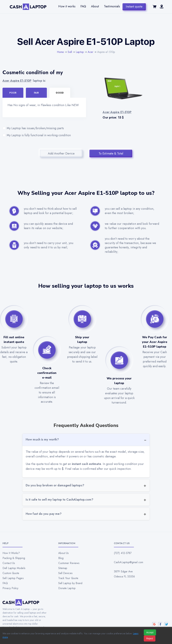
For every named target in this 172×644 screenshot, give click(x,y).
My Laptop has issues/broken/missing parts (44, 128)
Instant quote (134, 6)
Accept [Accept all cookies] (150, 632)
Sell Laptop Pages (13, 578)
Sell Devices (65, 573)
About (95, 6)
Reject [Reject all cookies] (150, 638)
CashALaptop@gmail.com (128, 562)
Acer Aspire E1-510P (17, 81)
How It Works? (11, 553)
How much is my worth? (42, 439)
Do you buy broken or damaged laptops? (55, 485)
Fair (36, 93)
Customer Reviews (69, 563)
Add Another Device (61, 153)
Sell (70, 52)
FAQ (83, 6)
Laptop (80, 52)
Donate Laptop (67, 588)
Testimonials (112, 6)
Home (60, 52)
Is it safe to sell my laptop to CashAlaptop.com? (59, 500)
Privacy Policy (10, 588)
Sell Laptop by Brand (70, 583)
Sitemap (63, 568)
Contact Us (9, 563)
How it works (67, 6)
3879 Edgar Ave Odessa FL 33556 (124, 574)
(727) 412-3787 (123, 553)
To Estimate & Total (111, 153)
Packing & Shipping (14, 558)
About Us (64, 553)
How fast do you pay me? (44, 514)
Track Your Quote (68, 578)
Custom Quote (11, 573)
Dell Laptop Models (14, 568)
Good (60, 93)
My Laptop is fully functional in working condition (44, 135)
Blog (61, 558)
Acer (90, 52)
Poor (13, 93)
